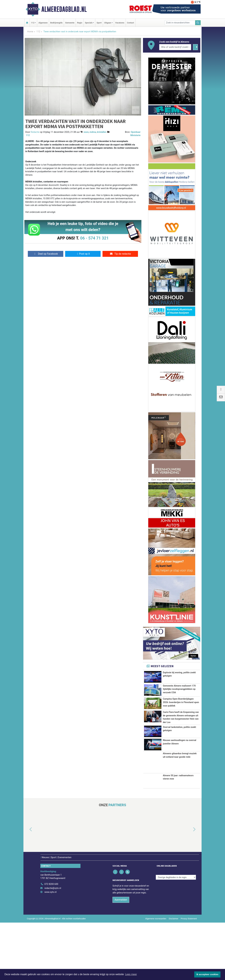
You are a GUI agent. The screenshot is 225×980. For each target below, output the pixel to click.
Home (30, 32)
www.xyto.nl (50, 949)
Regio (80, 23)
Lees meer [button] (131, 974)
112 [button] (33, 23)
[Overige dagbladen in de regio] (176, 935)
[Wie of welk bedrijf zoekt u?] (175, 47)
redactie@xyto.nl (53, 946)
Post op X (83, 254)
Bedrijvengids (56, 23)
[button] (27, 887)
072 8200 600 (51, 942)
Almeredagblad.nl (64, 9)
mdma (93, 132)
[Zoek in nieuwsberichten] (180, 23)
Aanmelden (121, 957)
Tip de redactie (120, 254)
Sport (99, 23)
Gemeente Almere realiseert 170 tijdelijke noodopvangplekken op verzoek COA (179, 691)
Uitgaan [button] (108, 23)
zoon (86, 132)
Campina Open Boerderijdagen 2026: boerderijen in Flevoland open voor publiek (181, 716)
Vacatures (120, 23)
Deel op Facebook (46, 254)
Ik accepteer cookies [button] (207, 974)
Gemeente (70, 23)
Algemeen (43, 23)
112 (38, 32)
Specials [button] (89, 23)
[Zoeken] (198, 23)
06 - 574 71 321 (94, 238)
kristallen (102, 132)
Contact (131, 23)
